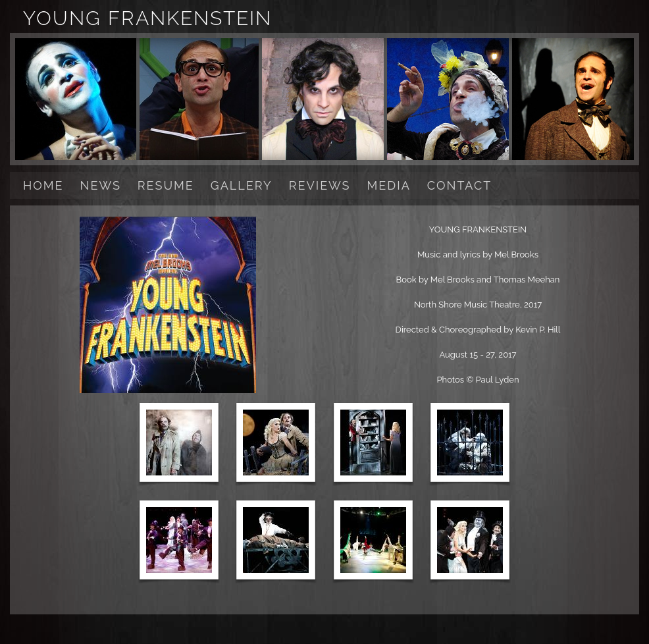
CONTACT (459, 185)
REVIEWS (320, 185)
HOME (43, 185)
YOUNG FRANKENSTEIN (147, 18)
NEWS (101, 185)
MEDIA (389, 185)
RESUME (166, 185)
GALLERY (242, 185)
